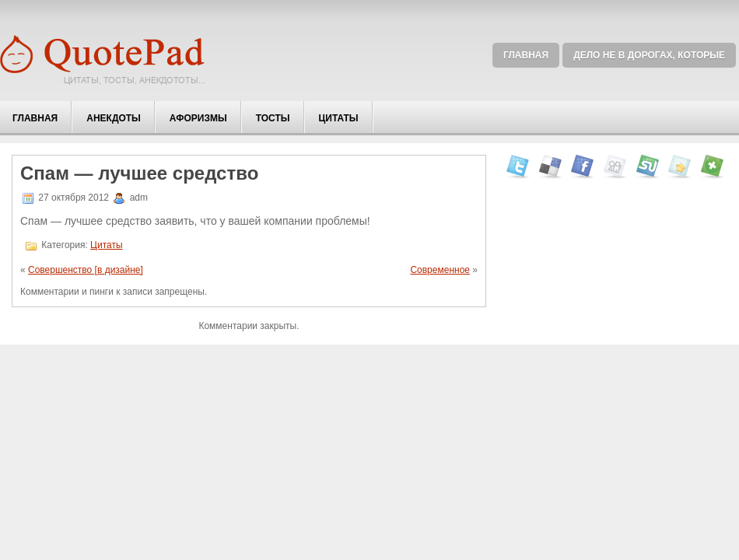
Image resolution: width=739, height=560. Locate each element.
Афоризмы (198, 118)
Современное (440, 270)
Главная (526, 55)
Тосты (273, 118)
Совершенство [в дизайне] (86, 270)
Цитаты (339, 118)
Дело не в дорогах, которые (649, 55)
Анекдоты (114, 118)
